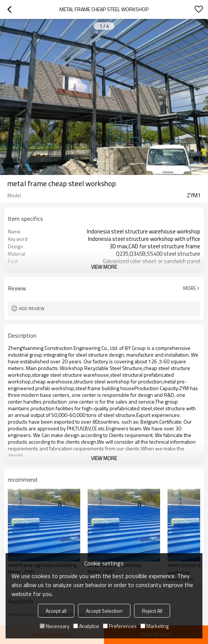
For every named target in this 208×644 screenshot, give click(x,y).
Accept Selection (104, 611)
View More (104, 267)
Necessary (55, 626)
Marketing (155, 626)
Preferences (120, 626)
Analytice (86, 626)
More (190, 288)
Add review (32, 308)
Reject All (152, 611)
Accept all (56, 611)
